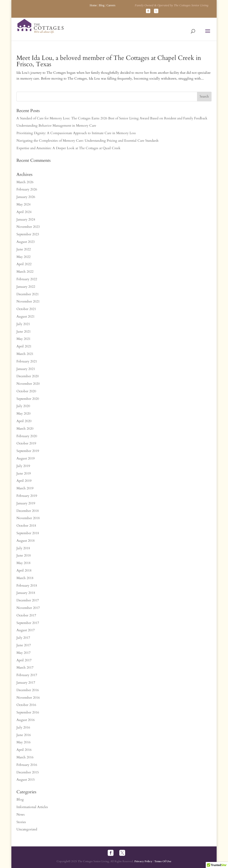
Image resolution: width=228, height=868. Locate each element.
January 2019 (26, 503)
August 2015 (26, 780)
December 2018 (28, 511)
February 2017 (27, 675)
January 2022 (26, 287)
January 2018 (26, 593)
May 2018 (23, 563)
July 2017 (23, 638)
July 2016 (23, 727)
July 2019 (23, 466)
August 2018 (26, 541)
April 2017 (24, 660)
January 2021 (26, 369)
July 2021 (23, 324)
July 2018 (23, 548)
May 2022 (23, 257)
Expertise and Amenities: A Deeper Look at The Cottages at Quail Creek (68, 148)
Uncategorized (27, 829)
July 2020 (23, 406)
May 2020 (23, 414)
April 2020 (24, 421)
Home (93, 5)
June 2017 (24, 645)
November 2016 (28, 698)
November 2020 (28, 384)
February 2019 (27, 496)
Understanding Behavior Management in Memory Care (56, 126)
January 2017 (26, 683)
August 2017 (26, 630)
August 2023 (26, 242)
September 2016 (28, 712)
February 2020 (27, 436)
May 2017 (23, 653)
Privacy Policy (143, 861)
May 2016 (23, 742)
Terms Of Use (163, 861)
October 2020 (26, 391)
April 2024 (24, 212)
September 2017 (28, 623)
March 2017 (25, 667)
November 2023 (28, 227)
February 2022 (27, 279)
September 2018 (28, 533)
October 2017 (26, 615)
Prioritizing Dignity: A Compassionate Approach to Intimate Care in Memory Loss (76, 133)
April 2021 (24, 346)
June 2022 (24, 249)
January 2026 (26, 197)
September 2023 (28, 234)
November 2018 (28, 518)
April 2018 (24, 570)
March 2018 (25, 578)
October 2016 (26, 705)
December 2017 (28, 600)
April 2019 (24, 481)
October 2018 (26, 526)
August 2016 (26, 720)
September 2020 (28, 399)
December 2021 (28, 294)
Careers (111, 5)
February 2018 (27, 585)
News (21, 815)
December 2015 (28, 772)
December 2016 (28, 690)
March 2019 (25, 488)
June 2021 (24, 332)
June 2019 (24, 473)
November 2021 (28, 301)
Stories (21, 822)
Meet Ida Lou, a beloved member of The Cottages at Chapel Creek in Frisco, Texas (109, 61)
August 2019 (26, 458)
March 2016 (25, 757)
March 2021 (25, 354)
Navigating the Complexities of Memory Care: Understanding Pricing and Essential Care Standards (87, 141)
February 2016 (27, 765)
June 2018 (24, 555)
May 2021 (23, 339)
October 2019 (26, 443)
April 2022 (24, 264)
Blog (102, 5)
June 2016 (24, 735)
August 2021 (26, 316)
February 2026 (27, 189)
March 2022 (25, 272)
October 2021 (26, 309)
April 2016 (24, 750)
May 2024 (23, 204)
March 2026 (25, 182)
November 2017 (28, 608)
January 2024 (26, 219)
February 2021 (27, 361)
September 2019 (28, 451)
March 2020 (25, 429)
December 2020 (28, 376)
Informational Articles (32, 807)
